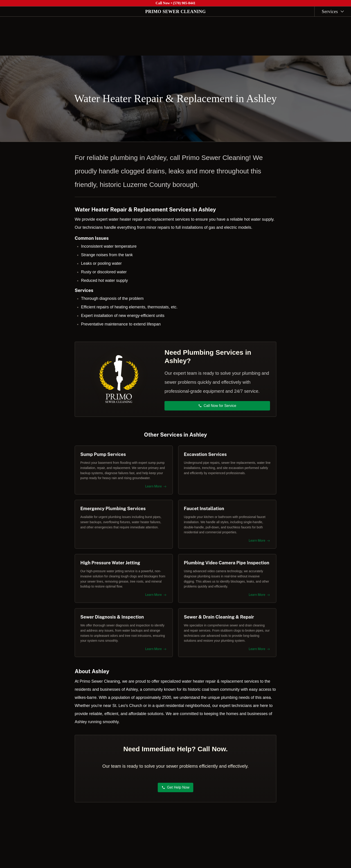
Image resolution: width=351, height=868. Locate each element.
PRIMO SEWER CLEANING (176, 11)
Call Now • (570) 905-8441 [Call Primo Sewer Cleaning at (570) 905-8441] (175, 3)
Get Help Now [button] (175, 790)
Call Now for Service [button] (217, 403)
